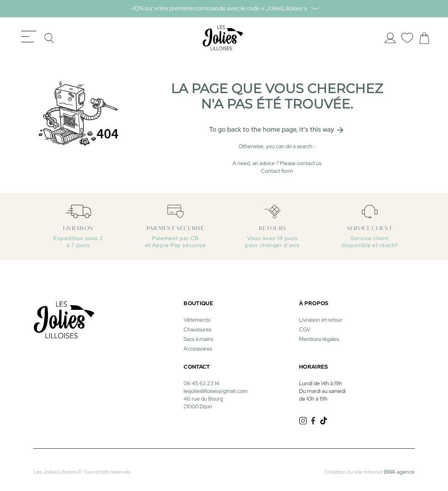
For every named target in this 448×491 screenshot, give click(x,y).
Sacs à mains (198, 335)
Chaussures (197, 326)
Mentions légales (319, 335)
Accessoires (198, 345)
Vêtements (197, 316)
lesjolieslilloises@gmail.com (216, 387)
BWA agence (399, 468)
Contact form (277, 167)
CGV (305, 326)
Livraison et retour (321, 316)
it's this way (322, 125)
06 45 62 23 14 (201, 379)
